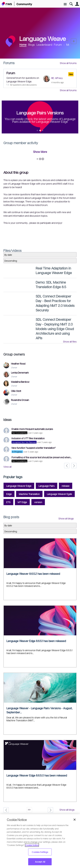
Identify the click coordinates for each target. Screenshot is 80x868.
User (77, 4)
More (69, 45)
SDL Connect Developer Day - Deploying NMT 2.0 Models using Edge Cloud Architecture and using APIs (55, 329)
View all (7, 467)
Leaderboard (44, 45)
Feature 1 (40, 131)
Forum (58, 45)
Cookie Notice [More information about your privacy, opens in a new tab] (32, 845)
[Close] (75, 820)
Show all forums (68, 63)
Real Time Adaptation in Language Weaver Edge (54, 270)
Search (71, 4)
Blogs (32, 45)
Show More (40, 152)
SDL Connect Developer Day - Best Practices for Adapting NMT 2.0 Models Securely (55, 303)
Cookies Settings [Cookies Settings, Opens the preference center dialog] (40, 852)
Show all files (70, 341)
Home (23, 45)
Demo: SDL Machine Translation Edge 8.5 (51, 284)
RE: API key (57, 78)
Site (65, 4)
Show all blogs (66, 518)
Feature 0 (37, 131)
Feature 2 (43, 131)
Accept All (40, 862)
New (74, 41)
